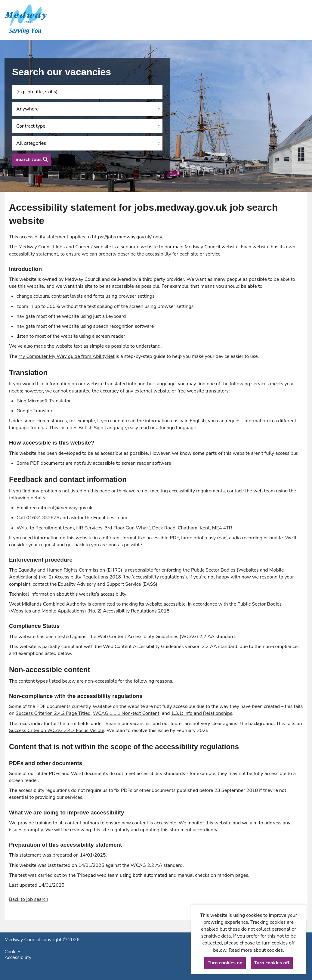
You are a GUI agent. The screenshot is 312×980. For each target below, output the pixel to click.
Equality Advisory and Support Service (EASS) (108, 584)
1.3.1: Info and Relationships (202, 713)
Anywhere (27, 109)
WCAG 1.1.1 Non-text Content (126, 713)
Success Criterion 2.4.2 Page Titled (53, 713)
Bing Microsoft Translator (44, 401)
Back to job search (29, 899)
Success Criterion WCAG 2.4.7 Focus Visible (57, 730)
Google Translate (35, 411)
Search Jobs (32, 160)
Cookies (13, 952)
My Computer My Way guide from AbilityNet (66, 356)
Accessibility (18, 958)
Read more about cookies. (256, 950)
